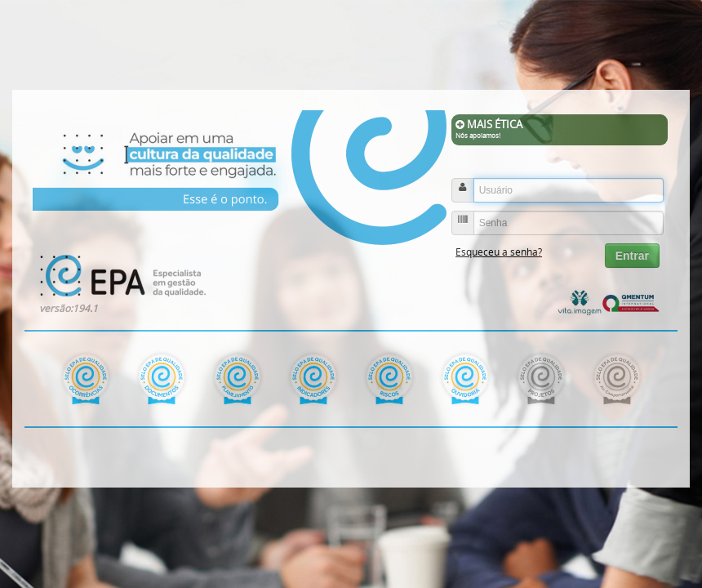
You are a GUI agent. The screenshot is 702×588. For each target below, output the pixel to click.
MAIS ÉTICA (560, 129)
